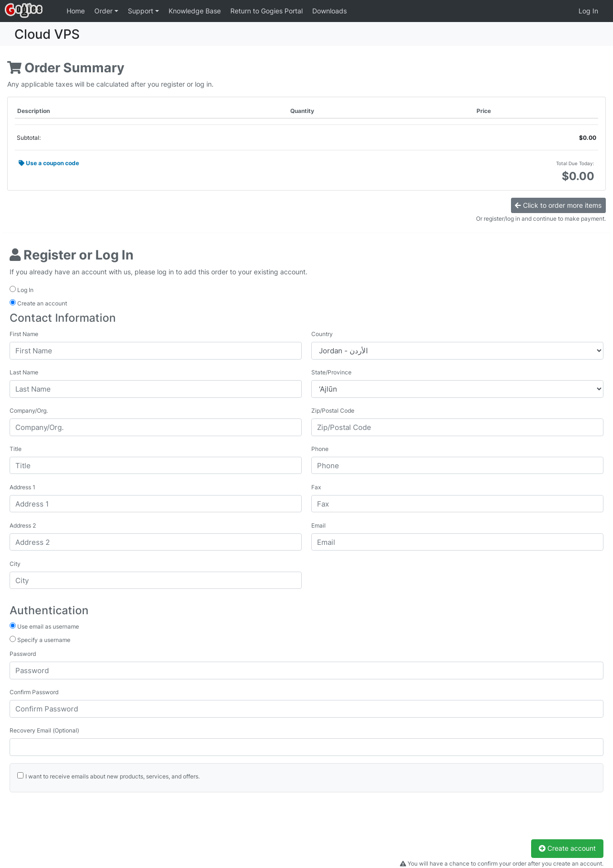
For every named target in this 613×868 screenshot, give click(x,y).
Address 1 (23, 487)
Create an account (38, 303)
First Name (24, 334)
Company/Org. (29, 411)
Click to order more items (558, 205)
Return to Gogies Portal (267, 11)
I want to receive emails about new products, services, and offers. (113, 776)
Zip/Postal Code (333, 411)
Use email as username (44, 626)
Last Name (24, 372)
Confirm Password (34, 692)
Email (318, 525)
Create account (567, 848)
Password (23, 654)
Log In (588, 11)
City (15, 564)
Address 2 (23, 525)
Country (322, 334)
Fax (316, 487)
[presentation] (82, 821)
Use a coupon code (49, 163)
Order (104, 11)
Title (16, 449)
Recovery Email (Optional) (44, 730)
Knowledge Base (195, 11)
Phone (320, 449)
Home (76, 11)
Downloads (329, 11)
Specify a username (40, 640)
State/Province (331, 372)
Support (142, 11)
